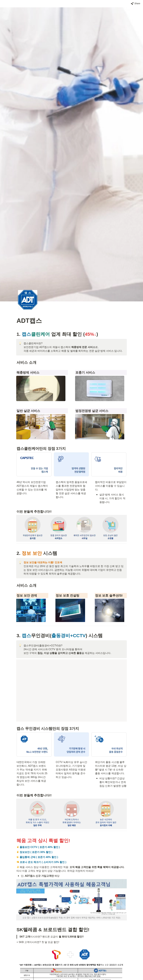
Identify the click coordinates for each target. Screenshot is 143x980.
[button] (136, 4)
